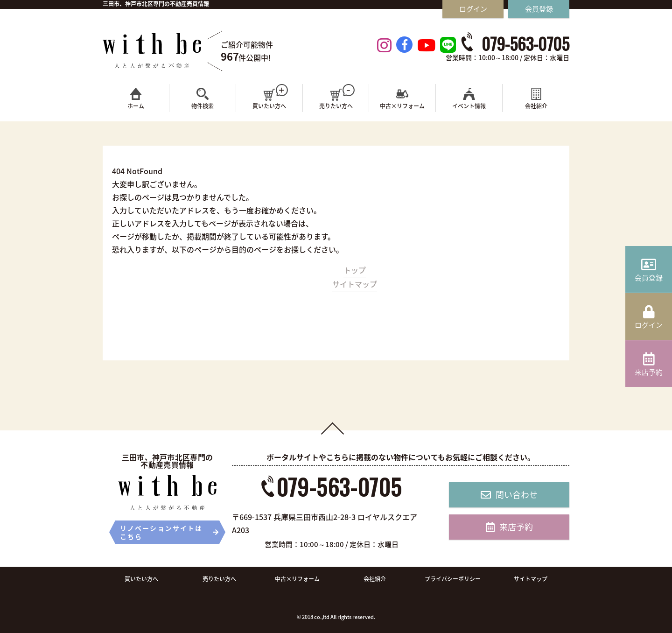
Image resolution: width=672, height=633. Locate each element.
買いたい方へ (141, 579)
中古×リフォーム (297, 579)
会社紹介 (375, 579)
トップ (355, 270)
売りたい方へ (219, 579)
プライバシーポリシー (453, 579)
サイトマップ (355, 284)
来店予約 (509, 527)
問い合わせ (509, 495)
